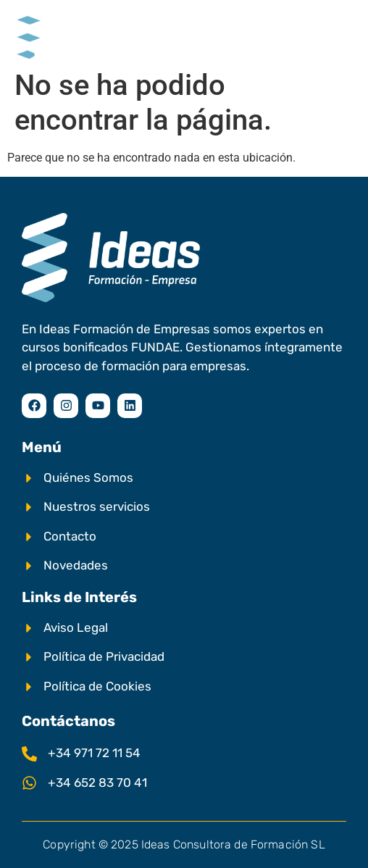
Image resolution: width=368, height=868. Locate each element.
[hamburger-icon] (337, 31)
